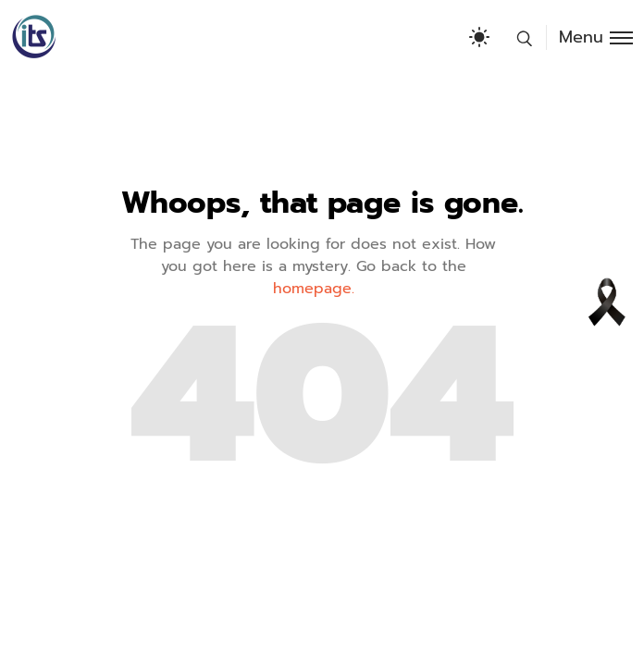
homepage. (314, 289)
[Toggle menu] (589, 37)
